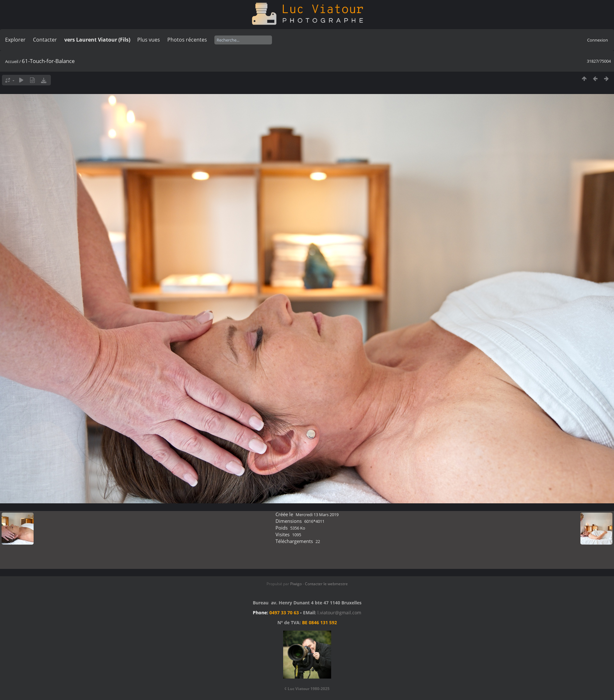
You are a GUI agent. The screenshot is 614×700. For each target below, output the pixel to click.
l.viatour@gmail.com (339, 613)
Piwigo (296, 584)
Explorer (15, 40)
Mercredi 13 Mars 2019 (317, 515)
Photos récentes (187, 40)
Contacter (45, 40)
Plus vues (149, 40)
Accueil (12, 61)
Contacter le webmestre (326, 584)
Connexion (598, 40)
